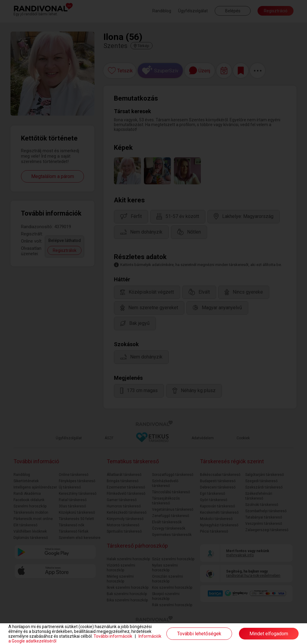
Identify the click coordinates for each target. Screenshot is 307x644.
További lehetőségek (199, 634)
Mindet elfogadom (269, 634)
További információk (113, 636)
